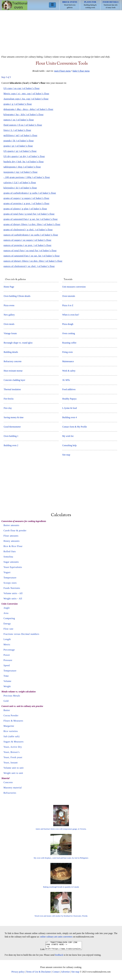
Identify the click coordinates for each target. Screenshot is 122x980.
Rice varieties (11, 731)
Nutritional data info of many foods (111, 5)
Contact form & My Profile (75, 427)
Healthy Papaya (69, 399)
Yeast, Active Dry (13, 747)
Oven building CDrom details (17, 296)
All (21, 593)
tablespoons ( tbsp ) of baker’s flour (22, 167)
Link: (41, 951)
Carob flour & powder (15, 531)
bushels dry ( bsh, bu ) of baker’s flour (24, 162)
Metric (7, 644)
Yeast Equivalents (13, 567)
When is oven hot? (71, 315)
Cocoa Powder (11, 715)
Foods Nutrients (12, 588)
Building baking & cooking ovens (90, 5)
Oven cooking (69, 333)
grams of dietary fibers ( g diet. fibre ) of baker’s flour (32, 224)
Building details (11, 352)
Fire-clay (8, 408)
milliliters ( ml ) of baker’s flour (20, 135)
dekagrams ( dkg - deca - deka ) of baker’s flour (28, 109)
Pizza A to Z (68, 305)
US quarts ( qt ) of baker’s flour (20, 151)
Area (6, 613)
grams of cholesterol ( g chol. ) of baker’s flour (28, 230)
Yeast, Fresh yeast (13, 757)
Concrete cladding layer (14, 380)
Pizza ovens (9, 305)
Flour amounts (11, 536)
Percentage (9, 650)
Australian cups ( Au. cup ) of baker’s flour (26, 99)
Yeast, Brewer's (12, 752)
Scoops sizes (10, 583)
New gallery (9, 315)
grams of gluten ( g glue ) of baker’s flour (25, 209)
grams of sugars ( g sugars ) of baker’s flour (26, 198)
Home (15, 5)
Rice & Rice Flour (13, 546)
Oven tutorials (69, 296)
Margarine (9, 726)
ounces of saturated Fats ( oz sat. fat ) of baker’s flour (32, 256)
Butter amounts (11, 525)
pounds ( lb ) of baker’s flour (19, 141)
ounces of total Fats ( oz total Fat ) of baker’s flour (30, 251)
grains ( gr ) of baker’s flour (18, 146)
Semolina (8, 557)
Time (6, 676)
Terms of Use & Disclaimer (39, 973)
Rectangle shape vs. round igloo (18, 343)
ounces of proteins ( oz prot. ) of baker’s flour (27, 245)
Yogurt (7, 572)
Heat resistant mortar (13, 371)
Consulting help (69, 445)
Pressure (8, 660)
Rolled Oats (10, 551)
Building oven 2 (11, 445)
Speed (7, 665)
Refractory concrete (13, 361)
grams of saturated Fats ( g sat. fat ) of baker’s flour (31, 219)
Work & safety (69, 371)
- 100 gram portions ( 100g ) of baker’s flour (27, 177)
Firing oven (67, 352)
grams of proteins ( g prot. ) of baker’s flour (26, 203)
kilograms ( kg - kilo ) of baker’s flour (24, 114)
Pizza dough (68, 324)
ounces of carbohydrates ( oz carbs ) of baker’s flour (31, 235)
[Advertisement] (61, 32)
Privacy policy (18, 973)
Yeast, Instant (11, 763)
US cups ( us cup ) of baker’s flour (22, 88)
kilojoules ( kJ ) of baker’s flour (20, 188)
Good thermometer (12, 427)
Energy (7, 624)
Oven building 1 (11, 436)
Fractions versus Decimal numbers (21, 634)
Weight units (10, 599)
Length (7, 639)
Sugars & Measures (14, 742)
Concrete (8, 782)
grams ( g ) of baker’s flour (18, 104)
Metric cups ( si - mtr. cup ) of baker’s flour (26, 94)
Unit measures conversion (74, 287)
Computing (9, 618)
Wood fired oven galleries (70, 5)
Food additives (69, 389)
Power (7, 655)
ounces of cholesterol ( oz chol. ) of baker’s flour (29, 266)
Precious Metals (12, 696)
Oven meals (9, 324)
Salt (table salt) (12, 736)
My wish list (68, 436)
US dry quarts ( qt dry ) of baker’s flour (24, 156)
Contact (56, 973)
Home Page (9, 287)
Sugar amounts (11, 562)
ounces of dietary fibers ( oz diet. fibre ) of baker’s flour (33, 261)
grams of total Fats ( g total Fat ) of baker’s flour (29, 214)
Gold (6, 701)
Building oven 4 (70, 417)
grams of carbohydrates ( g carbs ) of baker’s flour (30, 193)
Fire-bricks (9, 399)
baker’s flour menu (81, 71)
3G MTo (66, 380)
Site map (66, 455)
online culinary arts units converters (56, 937)
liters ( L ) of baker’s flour (17, 130)
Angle (7, 608)
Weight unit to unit (13, 773)
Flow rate (8, 629)
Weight (7, 686)
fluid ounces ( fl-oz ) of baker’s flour (23, 125)
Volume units (10, 593)
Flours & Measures (13, 721)
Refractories (10, 793)
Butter (7, 710)
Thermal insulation (12, 389)
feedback (59, 957)
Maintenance (68, 361)
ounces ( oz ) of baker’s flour (19, 120)
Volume (7, 681)
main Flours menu (62, 71)
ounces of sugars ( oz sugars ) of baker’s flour (27, 240)
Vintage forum (10, 333)
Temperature (10, 578)
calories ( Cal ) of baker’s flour (20, 182)
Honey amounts (12, 541)
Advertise (65, 973)
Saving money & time (14, 417)
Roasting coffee (69, 343)
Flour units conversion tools (62, 64)
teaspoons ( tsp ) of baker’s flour (21, 172)
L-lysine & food (70, 408)
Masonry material (13, 788)
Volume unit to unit (14, 768)
